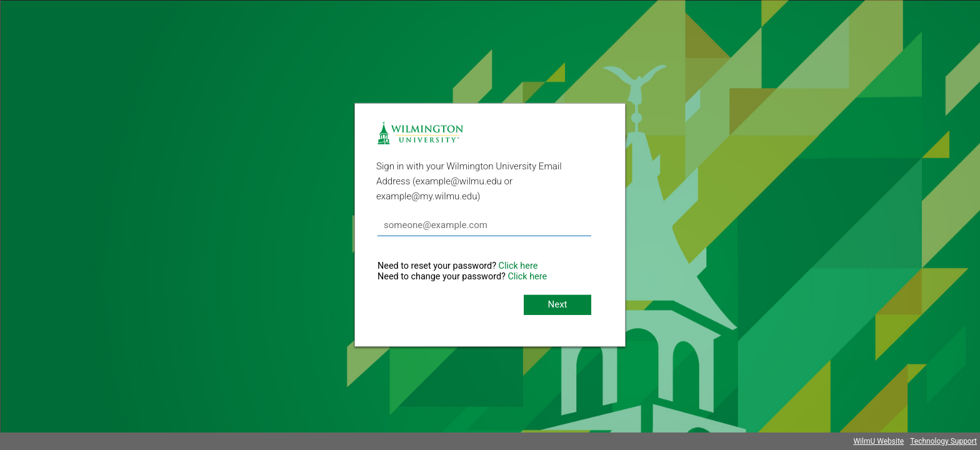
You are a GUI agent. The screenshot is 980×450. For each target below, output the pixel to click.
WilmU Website (878, 441)
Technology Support (943, 441)
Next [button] (557, 304)
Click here (518, 266)
